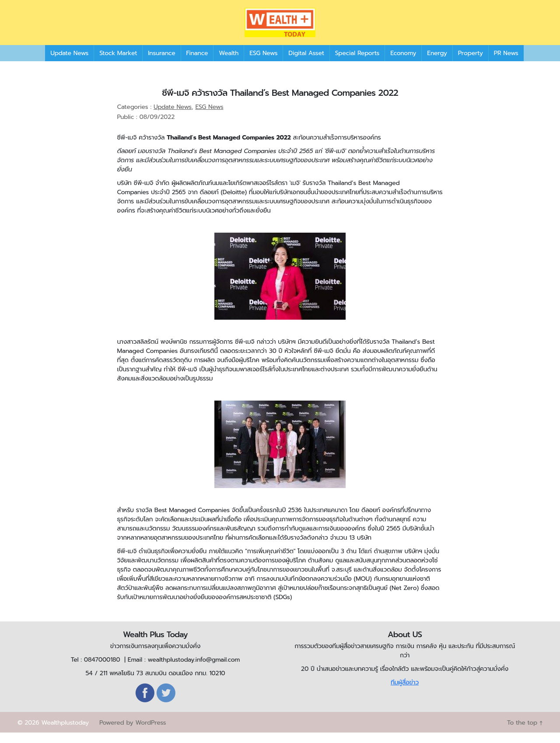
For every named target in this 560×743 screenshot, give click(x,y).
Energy (437, 63)
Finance (197, 63)
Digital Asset (306, 63)
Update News (69, 63)
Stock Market (118, 63)
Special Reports (357, 63)
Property (471, 63)
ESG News (263, 63)
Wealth (229, 63)
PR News (506, 63)
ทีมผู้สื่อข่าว (405, 693)
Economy (403, 63)
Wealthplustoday (65, 733)
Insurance (161, 63)
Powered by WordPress (133, 733)
